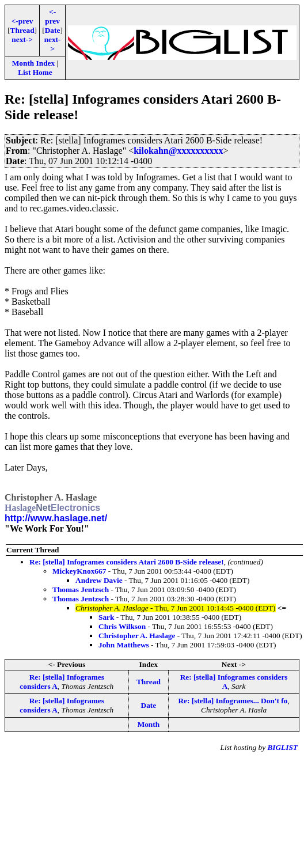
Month (149, 724)
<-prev (22, 21)
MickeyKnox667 (79, 571)
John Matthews (124, 645)
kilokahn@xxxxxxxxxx (178, 151)
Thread (22, 30)
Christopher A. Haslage (137, 636)
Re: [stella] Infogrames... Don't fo (233, 701)
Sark (106, 617)
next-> (22, 39)
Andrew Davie (99, 580)
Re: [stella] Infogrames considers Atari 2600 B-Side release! (127, 562)
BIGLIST (282, 747)
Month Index (33, 63)
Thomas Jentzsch (81, 590)
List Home (35, 72)
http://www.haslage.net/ (56, 518)
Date (53, 30)
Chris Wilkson (122, 626)
